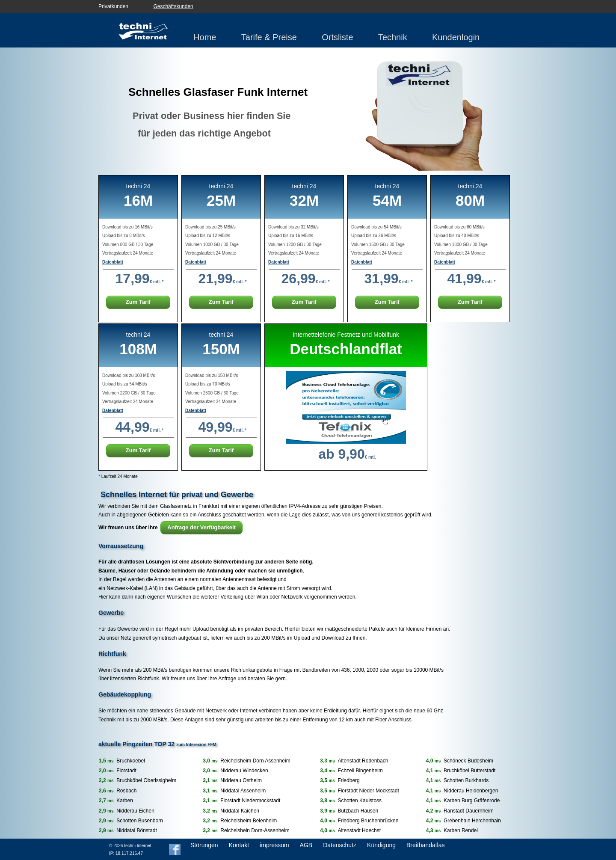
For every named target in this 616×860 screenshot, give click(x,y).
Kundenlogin (456, 37)
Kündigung (381, 845)
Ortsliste (337, 37)
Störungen (204, 845)
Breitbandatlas (426, 845)
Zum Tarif (138, 302)
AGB (306, 845)
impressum (274, 845)
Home (205, 37)
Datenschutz (340, 845)
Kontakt (239, 845)
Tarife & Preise (269, 37)
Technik (393, 37)
